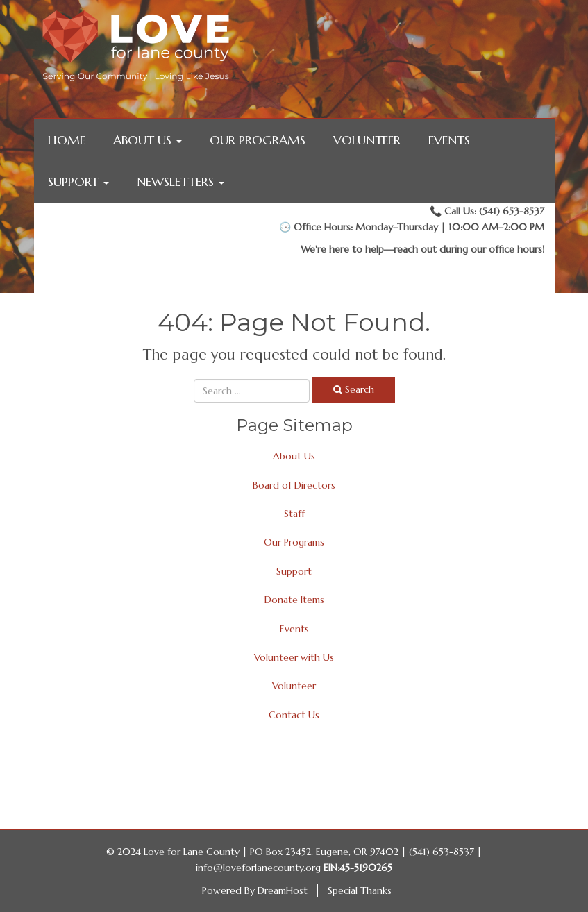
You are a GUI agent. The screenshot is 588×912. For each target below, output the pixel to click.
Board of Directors (294, 485)
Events (449, 140)
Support (78, 181)
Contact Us (294, 715)
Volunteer (367, 140)
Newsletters (180, 181)
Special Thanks (360, 890)
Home (67, 140)
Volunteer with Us (294, 657)
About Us (148, 140)
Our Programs (258, 140)
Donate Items (294, 600)
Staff (294, 514)
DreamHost (283, 890)
